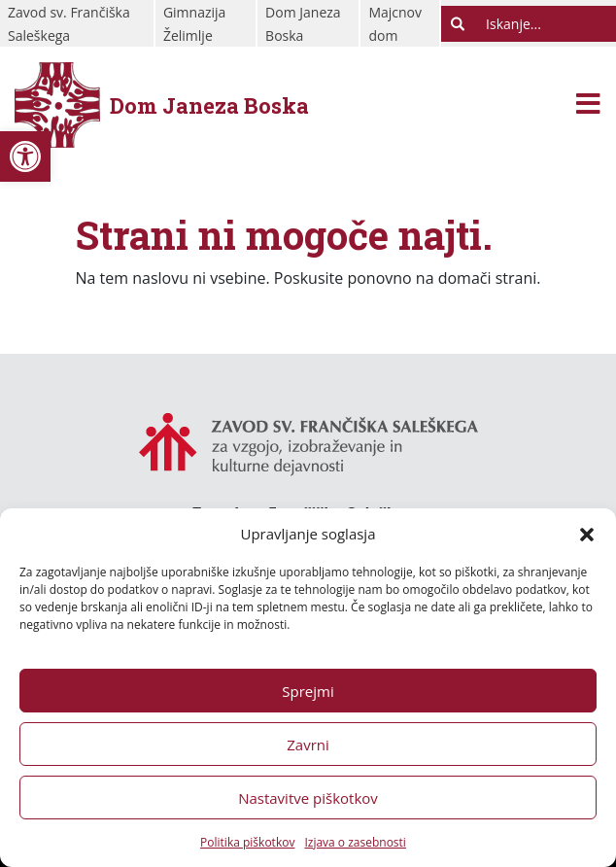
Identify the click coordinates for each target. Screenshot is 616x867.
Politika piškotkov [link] (247, 842)
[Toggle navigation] (588, 105)
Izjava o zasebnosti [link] (355, 842)
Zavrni (308, 745)
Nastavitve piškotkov (308, 798)
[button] (587, 534)
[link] (25, 156)
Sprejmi (308, 691)
